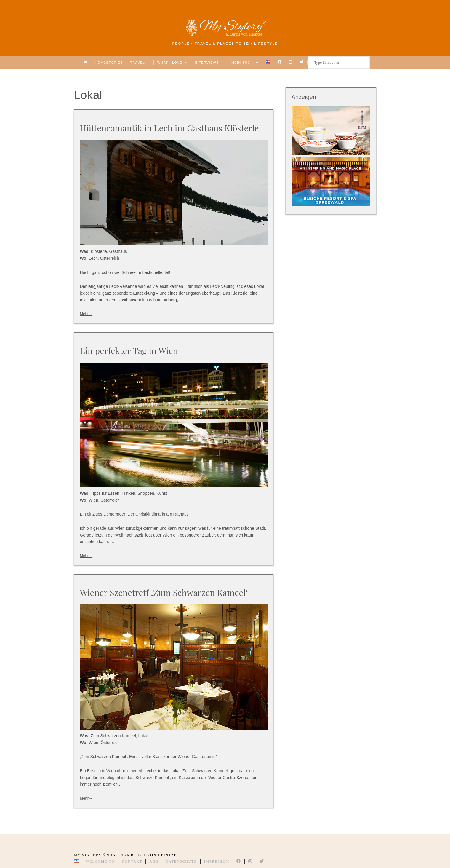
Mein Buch (245, 63)
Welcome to (100, 862)
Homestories (109, 63)
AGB (154, 862)
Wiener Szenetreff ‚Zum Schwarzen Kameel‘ (164, 592)
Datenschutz (181, 862)
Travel (140, 63)
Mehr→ (86, 314)
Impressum (217, 862)
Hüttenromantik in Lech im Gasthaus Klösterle (169, 128)
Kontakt (132, 862)
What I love (173, 63)
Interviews (210, 63)
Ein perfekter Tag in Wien (129, 350)
